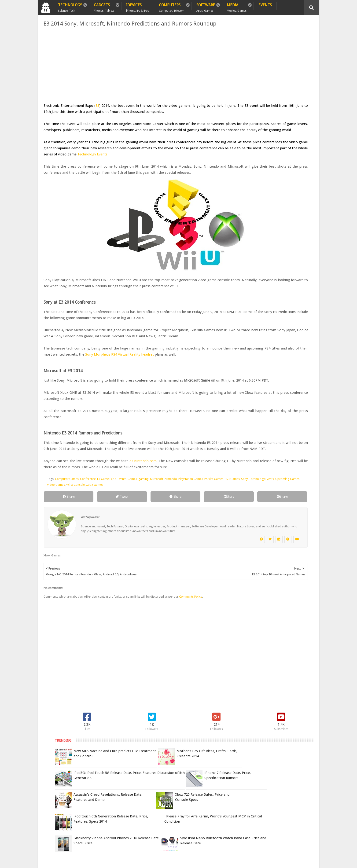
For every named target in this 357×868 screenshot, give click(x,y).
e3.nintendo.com (140, 522)
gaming (141, 546)
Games (130, 546)
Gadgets (104, 7)
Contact (126, 793)
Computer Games (64, 546)
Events (265, 5)
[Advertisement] (132, 65)
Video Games (140, 552)
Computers (172, 7)
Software (206, 7)
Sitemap (105, 793)
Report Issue (257, 803)
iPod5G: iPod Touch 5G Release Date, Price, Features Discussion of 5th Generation (282, 106)
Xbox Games (179, 552)
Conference (85, 546)
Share (58, 564)
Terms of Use (237, 803)
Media (237, 7)
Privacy (84, 793)
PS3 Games (63, 552)
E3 (94, 106)
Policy (65, 793)
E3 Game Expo (104, 546)
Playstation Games (188, 546)
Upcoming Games (118, 552)
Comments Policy (188, 674)
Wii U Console (160, 552)
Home (48, 793)
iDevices (138, 7)
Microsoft (154, 546)
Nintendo (168, 546)
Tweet (95, 564)
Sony (75, 552)
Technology (70, 7)
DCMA (254, 833)
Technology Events (75, 173)
